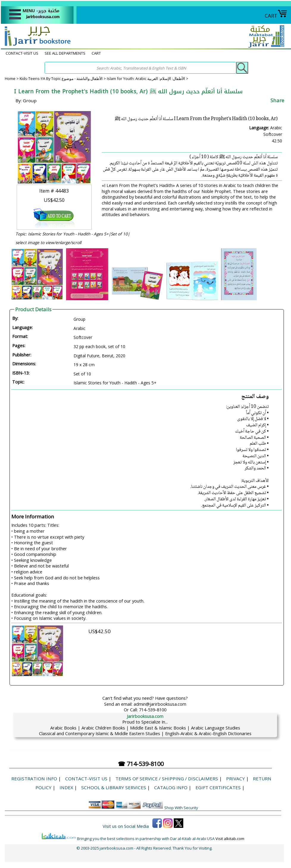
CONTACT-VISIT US (22, 53)
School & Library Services (114, 787)
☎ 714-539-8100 (141, 764)
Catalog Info (171, 787)
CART (276, 16)
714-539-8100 (153, 710)
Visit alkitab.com (230, 839)
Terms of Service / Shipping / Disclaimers (167, 779)
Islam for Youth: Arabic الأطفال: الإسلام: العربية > (148, 78)
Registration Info (34, 779)
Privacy (236, 779)
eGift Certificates (218, 787)
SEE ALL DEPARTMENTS (65, 53)
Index (66, 787)
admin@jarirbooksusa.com (160, 704)
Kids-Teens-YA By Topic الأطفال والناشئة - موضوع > (63, 78)
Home (10, 78)
